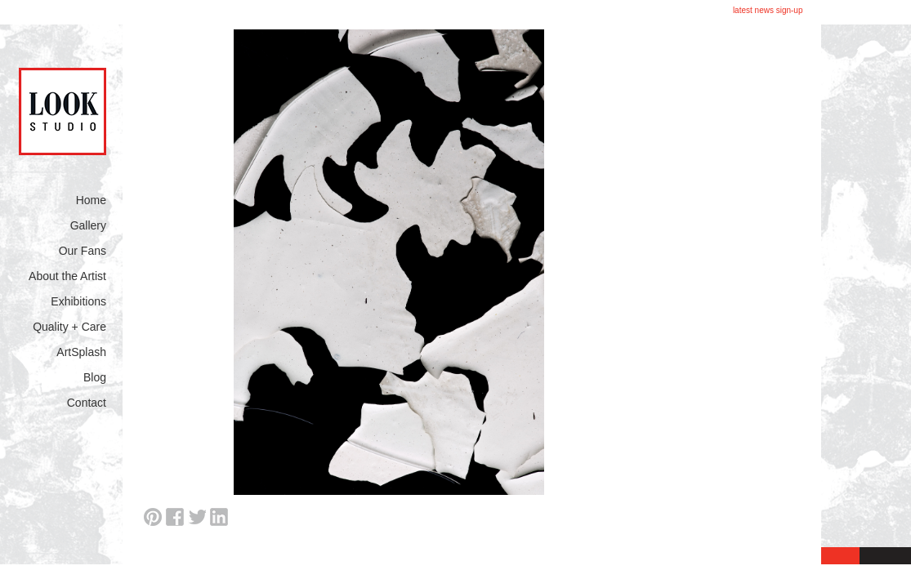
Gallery (88, 225)
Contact (87, 403)
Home (91, 200)
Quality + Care (69, 327)
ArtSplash (81, 352)
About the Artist (67, 276)
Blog (95, 377)
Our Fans (83, 251)
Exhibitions (78, 301)
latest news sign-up (768, 10)
